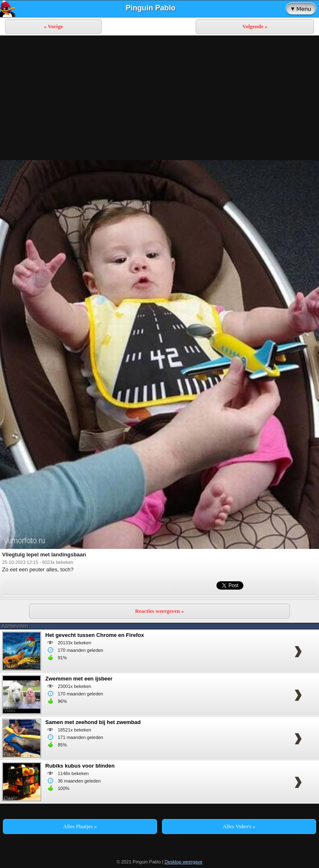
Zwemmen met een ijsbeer (79, 679)
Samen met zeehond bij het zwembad (93, 722)
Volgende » (255, 26)
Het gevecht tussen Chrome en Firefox (95, 635)
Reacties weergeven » (159, 611)
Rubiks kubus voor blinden (80, 766)
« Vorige (54, 26)
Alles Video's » (239, 826)
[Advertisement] (159, 98)
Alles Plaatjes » (80, 826)
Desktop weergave (183, 862)
